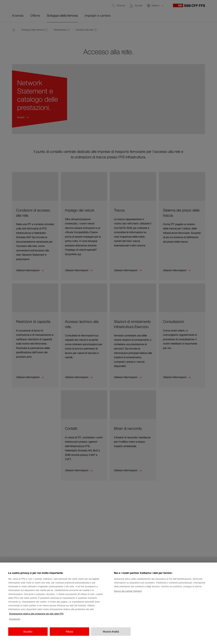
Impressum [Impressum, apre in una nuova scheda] (15, 622)
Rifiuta (69, 635)
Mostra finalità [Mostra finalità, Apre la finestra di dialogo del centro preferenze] (111, 635)
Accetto (28, 635)
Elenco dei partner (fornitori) (128, 594)
